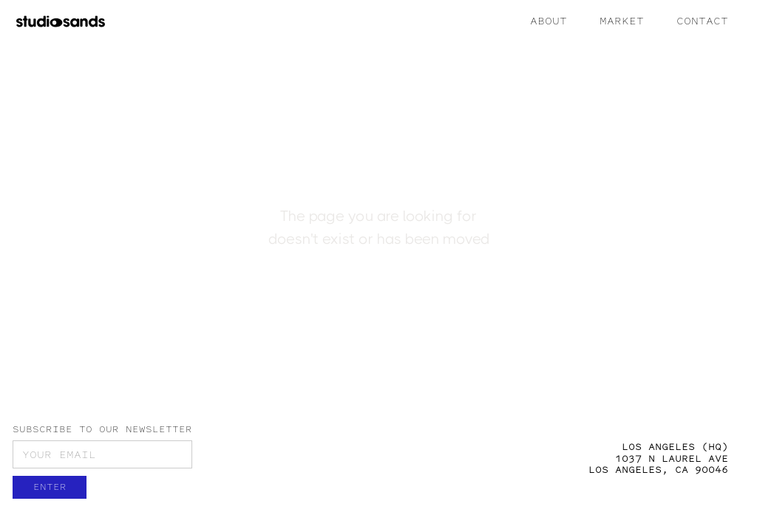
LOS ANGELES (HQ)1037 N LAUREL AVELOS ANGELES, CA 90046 (658, 458)
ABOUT (549, 21)
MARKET (622, 21)
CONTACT (702, 21)
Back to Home (378, 303)
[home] (61, 21)
